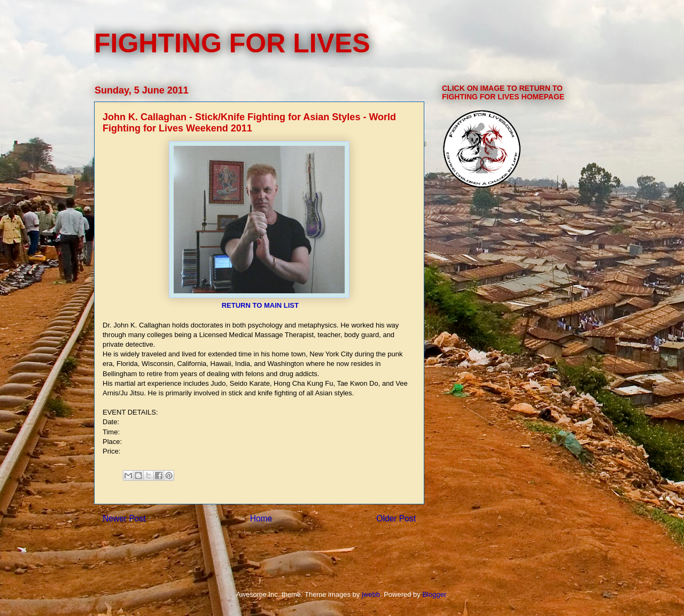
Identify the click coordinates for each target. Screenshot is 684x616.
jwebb (371, 594)
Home (261, 518)
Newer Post (124, 518)
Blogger (434, 594)
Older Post (396, 518)
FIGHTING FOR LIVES (232, 43)
